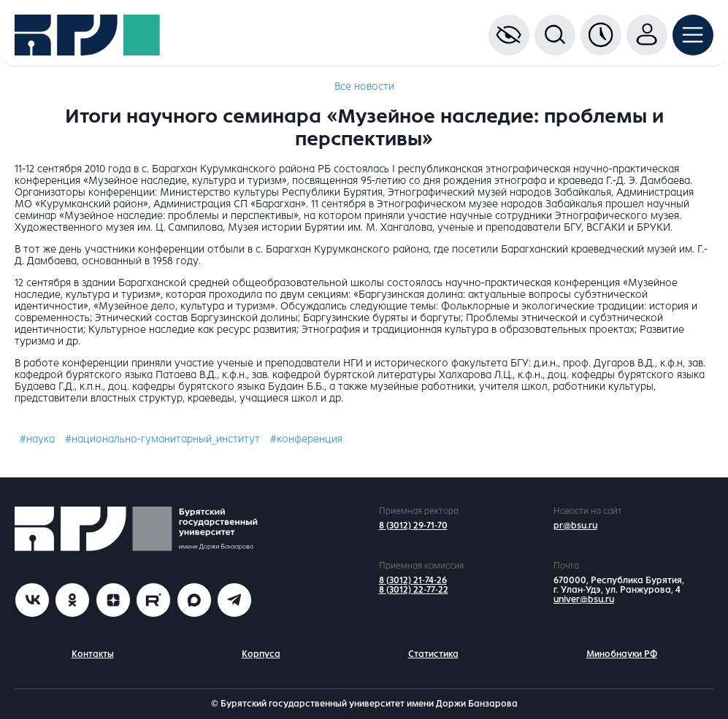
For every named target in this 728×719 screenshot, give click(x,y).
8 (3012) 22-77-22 (414, 590)
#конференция (306, 439)
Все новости (364, 86)
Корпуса (261, 654)
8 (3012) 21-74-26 (413, 580)
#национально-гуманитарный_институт (162, 439)
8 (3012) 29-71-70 (413, 526)
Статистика (433, 654)
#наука (37, 439)
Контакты (93, 654)
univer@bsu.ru (584, 599)
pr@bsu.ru (575, 526)
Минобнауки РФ (622, 654)
